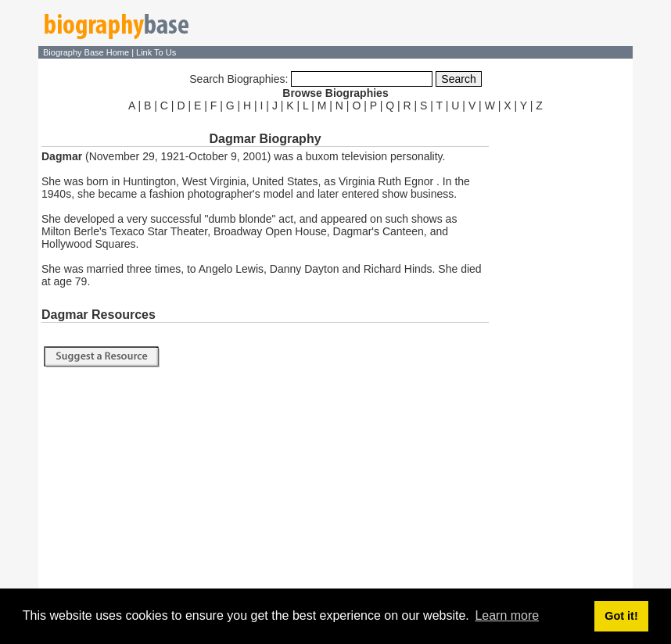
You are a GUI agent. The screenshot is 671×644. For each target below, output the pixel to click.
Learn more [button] (507, 615)
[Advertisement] (562, 350)
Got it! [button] (621, 616)
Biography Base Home (87, 52)
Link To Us (156, 52)
